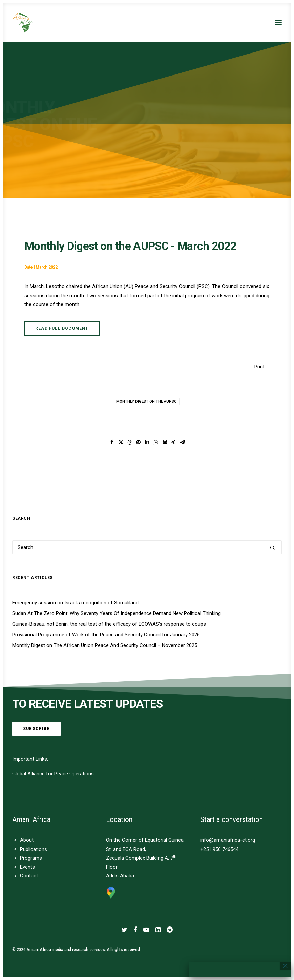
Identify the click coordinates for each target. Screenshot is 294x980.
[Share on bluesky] (165, 442)
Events (27, 867)
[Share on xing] (173, 442)
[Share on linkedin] (147, 442)
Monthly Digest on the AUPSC (146, 401)
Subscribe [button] (36, 729)
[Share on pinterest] (138, 442)
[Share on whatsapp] (156, 442)
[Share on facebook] (112, 442)
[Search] (147, 547)
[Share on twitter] (121, 442)
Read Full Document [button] (62, 328)
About (27, 840)
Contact (29, 876)
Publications (34, 849)
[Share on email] (182, 442)
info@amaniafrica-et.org (228, 840)
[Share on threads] (129, 442)
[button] (278, 22)
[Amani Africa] (22, 22)
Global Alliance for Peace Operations (53, 774)
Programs (31, 858)
